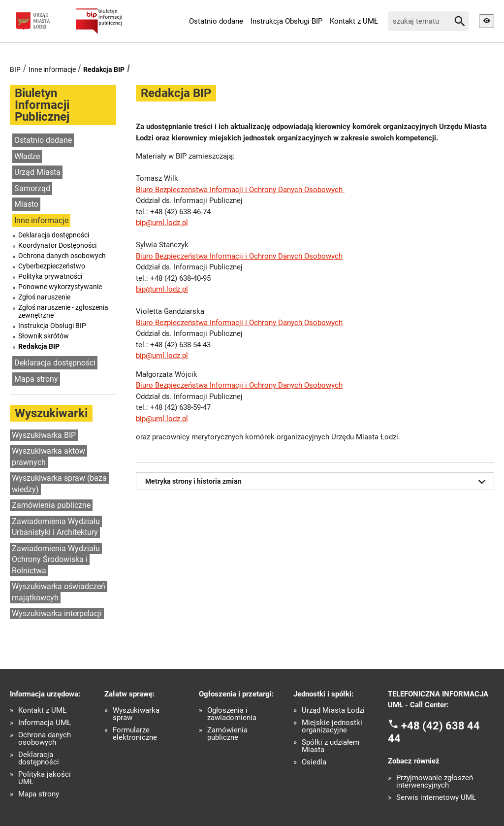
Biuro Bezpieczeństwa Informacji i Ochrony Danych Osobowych (240, 190)
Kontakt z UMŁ (354, 21)
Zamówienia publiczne (51, 505)
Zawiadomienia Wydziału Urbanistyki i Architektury (56, 527)
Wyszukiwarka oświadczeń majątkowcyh (59, 592)
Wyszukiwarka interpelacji (57, 613)
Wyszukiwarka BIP (44, 435)
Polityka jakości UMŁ (45, 778)
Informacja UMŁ (45, 723)
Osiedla (314, 762)
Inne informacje (52, 69)
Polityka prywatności (50, 276)
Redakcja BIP (104, 69)
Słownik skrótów (44, 336)
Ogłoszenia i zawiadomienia (232, 714)
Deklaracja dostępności (54, 235)
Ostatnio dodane (216, 21)
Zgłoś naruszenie (44, 297)
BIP (15, 69)
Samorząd (32, 188)
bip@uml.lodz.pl (162, 223)
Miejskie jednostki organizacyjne (332, 727)
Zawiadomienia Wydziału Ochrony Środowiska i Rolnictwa (56, 560)
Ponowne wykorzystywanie (60, 287)
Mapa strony (36, 379)
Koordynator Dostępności (57, 245)
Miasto (26, 204)
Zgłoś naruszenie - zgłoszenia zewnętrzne (63, 311)
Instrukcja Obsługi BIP (286, 21)
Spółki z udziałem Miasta (331, 746)
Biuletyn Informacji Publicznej (42, 105)
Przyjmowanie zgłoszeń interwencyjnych (435, 782)
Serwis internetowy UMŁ (436, 798)
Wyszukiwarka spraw (136, 714)
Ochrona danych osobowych (62, 256)
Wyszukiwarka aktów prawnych (48, 457)
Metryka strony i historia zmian (317, 482)
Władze (27, 156)
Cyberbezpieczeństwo (52, 266)
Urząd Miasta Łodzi (333, 710)
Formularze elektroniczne (135, 734)
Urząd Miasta (37, 172)
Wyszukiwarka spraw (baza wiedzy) (59, 484)
